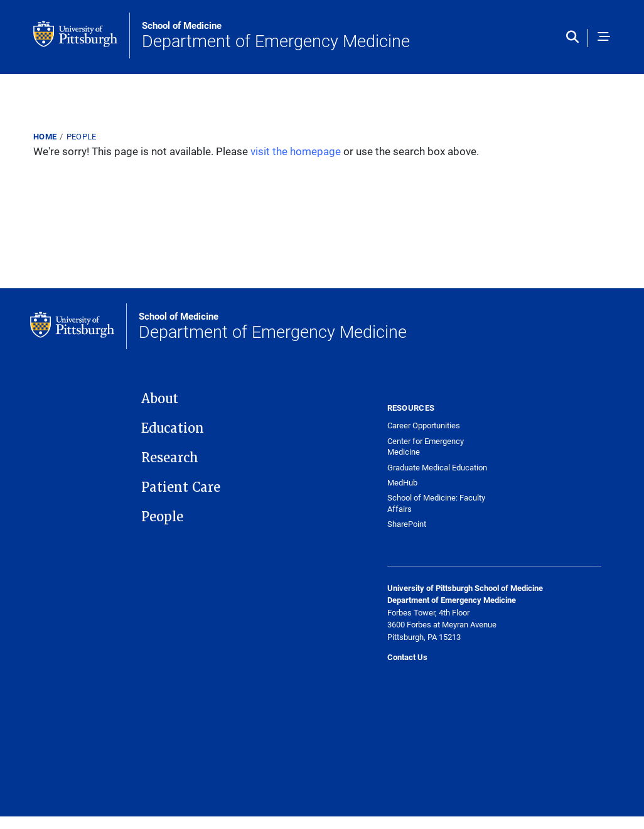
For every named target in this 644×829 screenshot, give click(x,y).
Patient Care (181, 487)
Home (45, 136)
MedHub (402, 483)
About (160, 399)
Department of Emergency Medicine (276, 36)
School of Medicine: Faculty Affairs (436, 503)
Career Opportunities (424, 425)
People (82, 136)
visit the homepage (296, 151)
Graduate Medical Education (437, 468)
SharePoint (407, 524)
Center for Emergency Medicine (426, 447)
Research (170, 458)
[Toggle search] (575, 38)
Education (173, 428)
